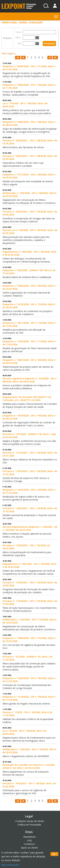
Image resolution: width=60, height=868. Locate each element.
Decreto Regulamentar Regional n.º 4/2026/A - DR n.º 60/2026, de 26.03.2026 (30, 528)
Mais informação (10, 865)
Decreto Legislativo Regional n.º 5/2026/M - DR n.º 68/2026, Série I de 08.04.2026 (30, 380)
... (46, 57)
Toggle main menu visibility (56, 16)
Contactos (30, 844)
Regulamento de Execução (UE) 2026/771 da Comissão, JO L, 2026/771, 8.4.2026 (27, 399)
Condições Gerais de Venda (30, 821)
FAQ (30, 840)
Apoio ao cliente (30, 848)
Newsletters (30, 837)
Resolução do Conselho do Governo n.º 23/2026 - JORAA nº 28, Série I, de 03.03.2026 (29, 766)
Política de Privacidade (30, 825)
